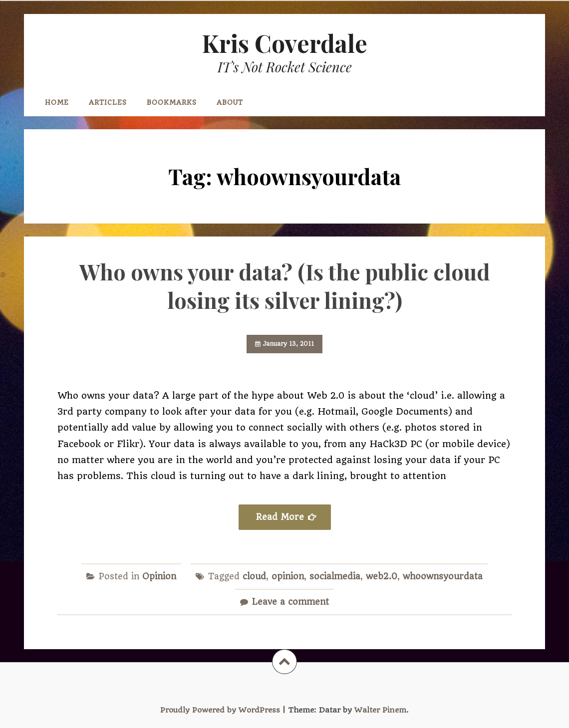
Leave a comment (290, 602)
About (230, 103)
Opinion (159, 576)
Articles (108, 103)
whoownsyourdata (443, 576)
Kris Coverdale (284, 43)
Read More (280, 517)
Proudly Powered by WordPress (220, 710)
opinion (288, 576)
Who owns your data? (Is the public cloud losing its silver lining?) (285, 286)
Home (57, 103)
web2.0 (382, 576)
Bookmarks (172, 103)
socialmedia (335, 576)
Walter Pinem (380, 710)
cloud (254, 576)
